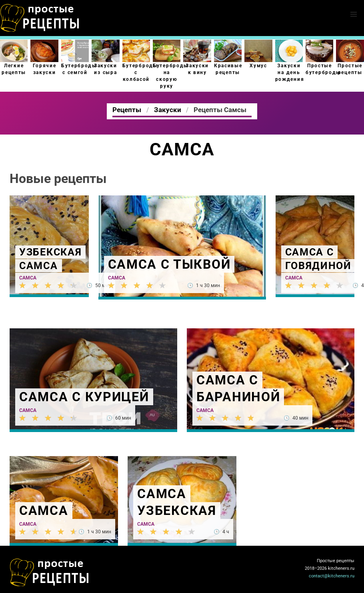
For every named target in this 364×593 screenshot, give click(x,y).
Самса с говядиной (318, 259)
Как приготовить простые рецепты (40, 18)
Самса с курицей (84, 397)
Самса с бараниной (238, 388)
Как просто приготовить (50, 573)
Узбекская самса (50, 259)
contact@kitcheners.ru (332, 576)
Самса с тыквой (169, 264)
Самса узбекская (177, 502)
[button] (354, 14)
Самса (28, 278)
